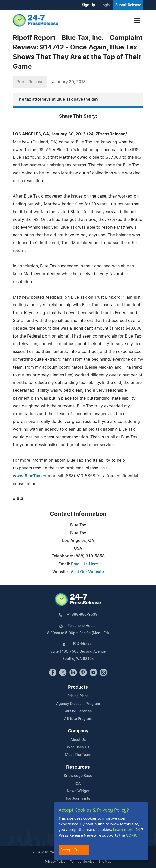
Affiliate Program (78, 719)
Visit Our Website (87, 572)
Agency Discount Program (78, 704)
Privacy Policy (55, 862)
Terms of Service (82, 862)
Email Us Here (84, 564)
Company (78, 731)
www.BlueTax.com (31, 476)
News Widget (78, 791)
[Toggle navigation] (137, 21)
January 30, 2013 (69, 82)
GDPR (131, 835)
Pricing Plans (78, 696)
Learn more (123, 829)
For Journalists (78, 799)
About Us (78, 740)
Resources (78, 767)
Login (105, 5)
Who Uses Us (78, 747)
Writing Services (78, 711)
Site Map (105, 862)
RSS (78, 783)
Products (78, 687)
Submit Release (128, 5)
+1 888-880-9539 (82, 615)
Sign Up (88, 5)
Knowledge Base (78, 776)
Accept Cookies (74, 850)
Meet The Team (78, 755)
